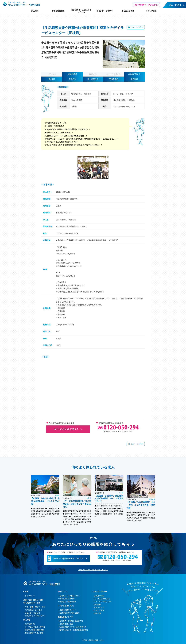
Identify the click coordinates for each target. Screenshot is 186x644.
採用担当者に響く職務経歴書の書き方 (74, 630)
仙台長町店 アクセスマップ (35, 616)
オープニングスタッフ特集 (35, 627)
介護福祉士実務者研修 (68, 601)
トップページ (30, 596)
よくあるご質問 (128, 11)
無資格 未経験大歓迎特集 (34, 630)
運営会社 (97, 604)
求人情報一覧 (30, 624)
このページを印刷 (137, 27)
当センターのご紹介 (32, 613)
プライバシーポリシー (102, 601)
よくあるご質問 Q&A (102, 598)
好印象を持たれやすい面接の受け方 (73, 627)
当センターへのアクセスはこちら (92, 570)
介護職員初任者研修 (67, 598)
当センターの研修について (69, 596)
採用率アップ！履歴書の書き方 (71, 621)
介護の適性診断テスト (68, 610)
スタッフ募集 (151, 11)
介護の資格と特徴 (66, 624)
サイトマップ (99, 607)
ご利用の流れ (99, 596)
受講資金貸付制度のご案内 (69, 613)
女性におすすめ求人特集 (34, 633)
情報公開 (97, 613)
